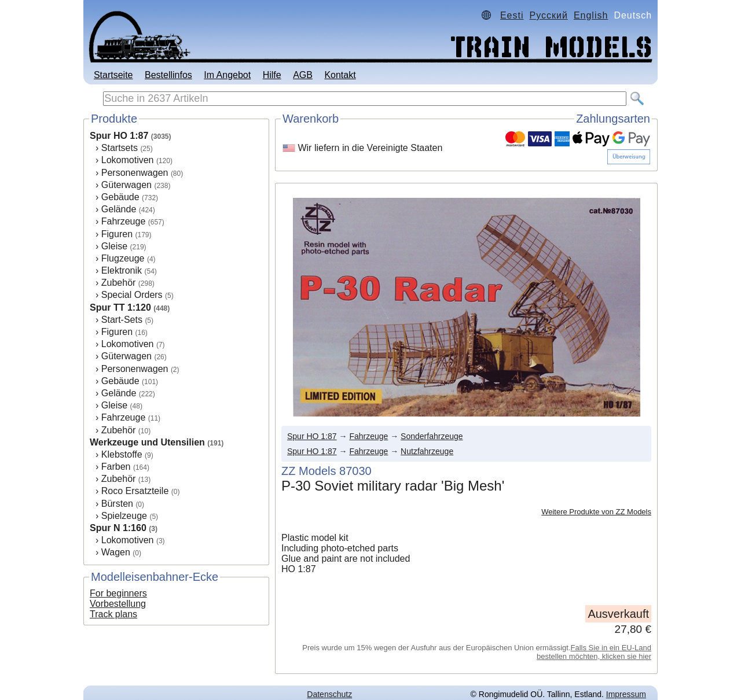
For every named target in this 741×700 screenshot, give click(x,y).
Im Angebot (227, 75)
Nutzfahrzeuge (427, 451)
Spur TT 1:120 (120, 307)
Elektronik (122, 270)
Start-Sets (122, 320)
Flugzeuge (123, 258)
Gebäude (120, 197)
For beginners (118, 593)
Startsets (120, 148)
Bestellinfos (168, 75)
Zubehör (119, 283)
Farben (116, 467)
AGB (303, 75)
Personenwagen (135, 173)
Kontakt (340, 75)
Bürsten (117, 504)
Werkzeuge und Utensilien (147, 442)
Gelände (119, 209)
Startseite (113, 75)
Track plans (113, 614)
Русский (549, 15)
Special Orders (132, 295)
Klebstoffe (122, 454)
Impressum (626, 694)
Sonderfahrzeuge (432, 436)
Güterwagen (126, 185)
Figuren (117, 234)
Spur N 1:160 (118, 528)
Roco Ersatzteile (135, 491)
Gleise (114, 246)
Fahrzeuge (124, 221)
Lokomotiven (128, 160)
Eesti (512, 15)
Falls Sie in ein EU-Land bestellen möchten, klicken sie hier (594, 652)
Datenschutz (329, 694)
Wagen (116, 552)
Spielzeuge (124, 516)
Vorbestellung (118, 604)
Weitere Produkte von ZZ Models (596, 512)
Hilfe (272, 75)
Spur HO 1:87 (119, 136)
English (591, 15)
